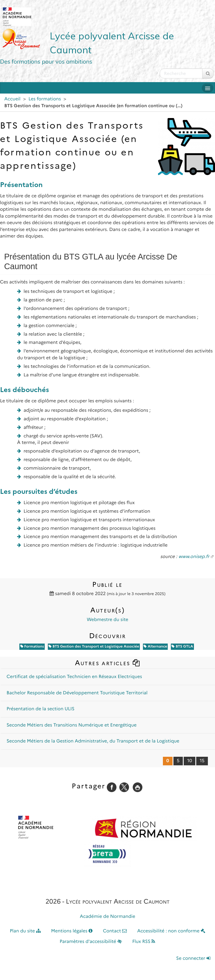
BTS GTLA (182, 647)
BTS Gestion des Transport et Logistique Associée (94, 647)
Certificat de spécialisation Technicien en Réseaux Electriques (74, 677)
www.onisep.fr (194, 557)
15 (202, 761)
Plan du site (25, 931)
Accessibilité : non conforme (171, 931)
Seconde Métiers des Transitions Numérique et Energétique (72, 725)
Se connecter (193, 958)
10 (190, 761)
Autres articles (108, 663)
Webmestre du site (108, 620)
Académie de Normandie (107, 917)
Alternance (155, 647)
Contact (115, 931)
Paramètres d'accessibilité (91, 942)
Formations (32, 647)
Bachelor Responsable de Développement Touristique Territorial (77, 693)
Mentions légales (72, 931)
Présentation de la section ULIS (41, 709)
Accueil (12, 99)
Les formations (45, 99)
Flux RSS (144, 942)
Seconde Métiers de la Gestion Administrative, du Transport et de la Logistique (93, 741)
